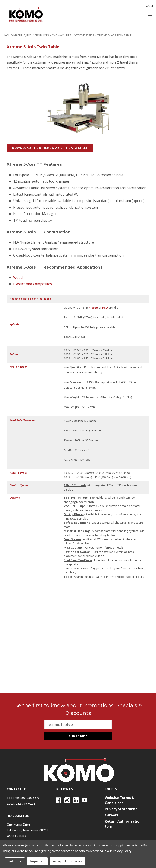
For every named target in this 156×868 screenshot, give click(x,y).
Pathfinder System (77, 552)
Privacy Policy (122, 851)
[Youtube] (85, 800)
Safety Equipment (77, 523)
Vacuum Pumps (75, 506)
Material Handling (77, 531)
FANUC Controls (75, 485)
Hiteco (93, 308)
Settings (15, 861)
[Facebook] (58, 800)
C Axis (68, 568)
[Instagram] (67, 800)
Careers (112, 815)
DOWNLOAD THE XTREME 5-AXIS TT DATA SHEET (50, 148)
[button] (50, 150)
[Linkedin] (76, 800)
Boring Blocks (74, 514)
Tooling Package (76, 498)
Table (68, 577)
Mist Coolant (73, 547)
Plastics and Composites (33, 284)
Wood (18, 277)
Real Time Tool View (78, 560)
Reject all (37, 861)
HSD (105, 308)
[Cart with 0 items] (150, 6)
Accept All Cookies (67, 861)
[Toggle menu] (150, 15)
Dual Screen (72, 539)
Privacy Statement (121, 809)
